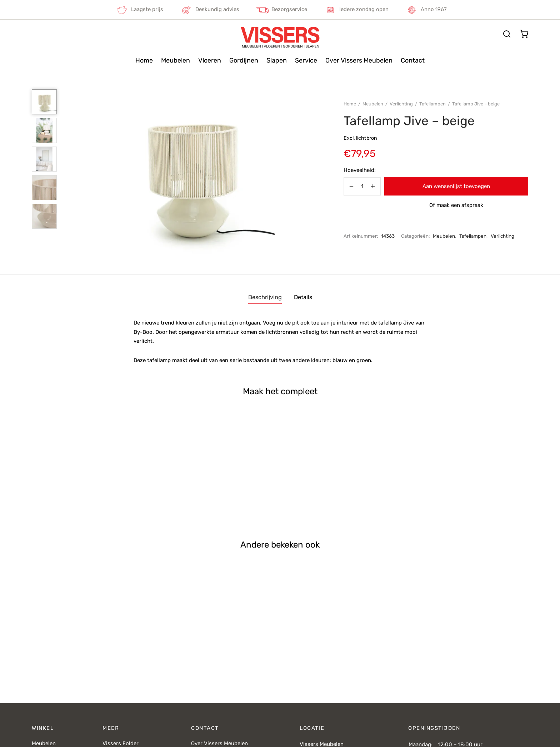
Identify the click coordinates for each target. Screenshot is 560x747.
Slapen (277, 60)
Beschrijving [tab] (265, 297)
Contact (413, 60)
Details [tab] (303, 297)
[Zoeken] (507, 34)
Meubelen (176, 60)
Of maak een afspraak (456, 205)
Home (144, 60)
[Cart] (524, 34)
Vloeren (210, 60)
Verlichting (401, 104)
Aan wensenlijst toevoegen (456, 186)
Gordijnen (244, 60)
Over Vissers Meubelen (359, 60)
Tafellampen (432, 104)
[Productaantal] (362, 186)
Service (306, 60)
